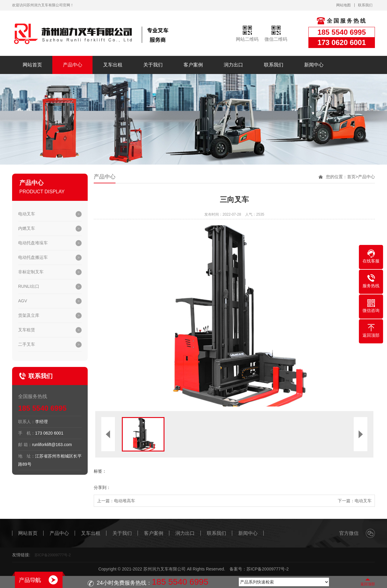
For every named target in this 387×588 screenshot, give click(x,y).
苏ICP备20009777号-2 (53, 555)
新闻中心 (314, 65)
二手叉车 (27, 344)
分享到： (102, 487)
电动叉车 (27, 214)
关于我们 (153, 65)
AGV (23, 301)
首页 (351, 177)
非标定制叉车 (31, 272)
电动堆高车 (125, 501)
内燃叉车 (27, 228)
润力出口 (233, 65)
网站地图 (343, 5)
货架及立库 (29, 315)
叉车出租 (113, 65)
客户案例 (193, 65)
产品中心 (73, 65)
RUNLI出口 (29, 286)
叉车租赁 (27, 330)
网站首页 (32, 65)
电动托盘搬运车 (33, 257)
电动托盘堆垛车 (33, 243)
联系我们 (365, 5)
